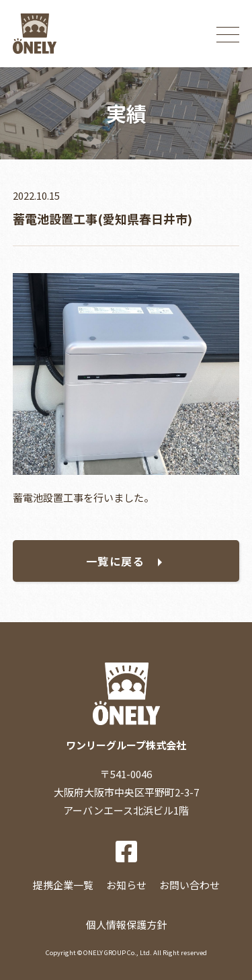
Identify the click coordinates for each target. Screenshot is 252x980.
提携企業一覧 (63, 885)
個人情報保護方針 (126, 925)
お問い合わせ (190, 885)
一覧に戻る (116, 561)
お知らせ (126, 885)
